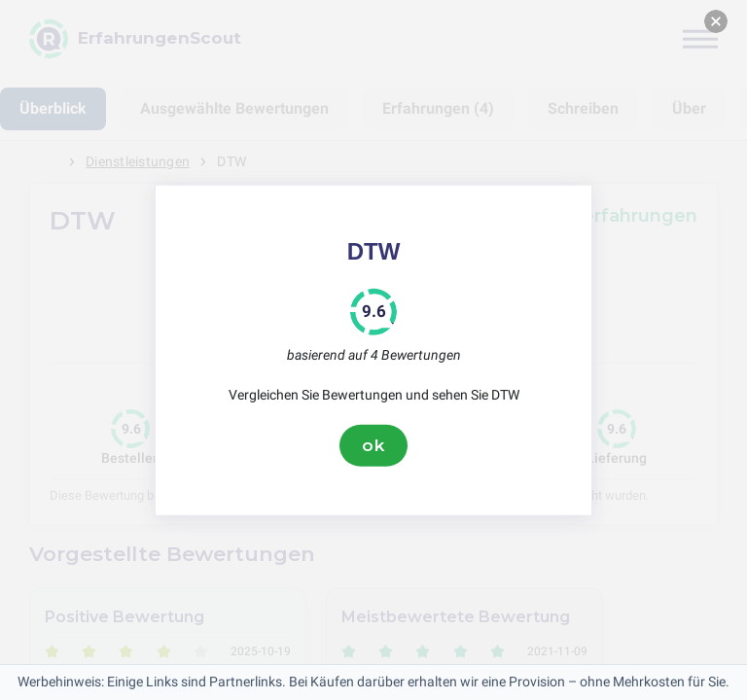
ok (373, 445)
